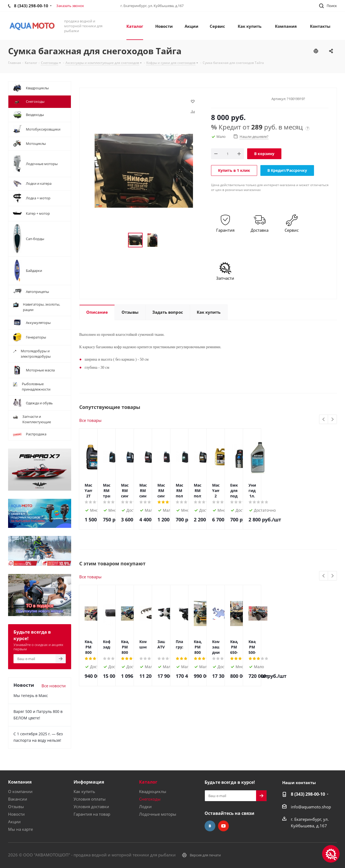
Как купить (84, 791)
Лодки (145, 807)
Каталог (148, 782)
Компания (20, 782)
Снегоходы (150, 799)
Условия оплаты (90, 799)
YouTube (223, 826)
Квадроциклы (153, 791)
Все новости (54, 686)
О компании (20, 791)
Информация (89, 782)
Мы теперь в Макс (31, 696)
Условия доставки (91, 807)
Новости (16, 814)
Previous (324, 420)
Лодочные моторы (158, 814)
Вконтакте (210, 826)
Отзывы (16, 807)
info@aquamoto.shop (311, 807)
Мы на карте (20, 829)
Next (332, 420)
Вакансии (18, 799)
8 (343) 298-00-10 (308, 794)
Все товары (90, 420)
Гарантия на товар (92, 814)
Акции (14, 822)
